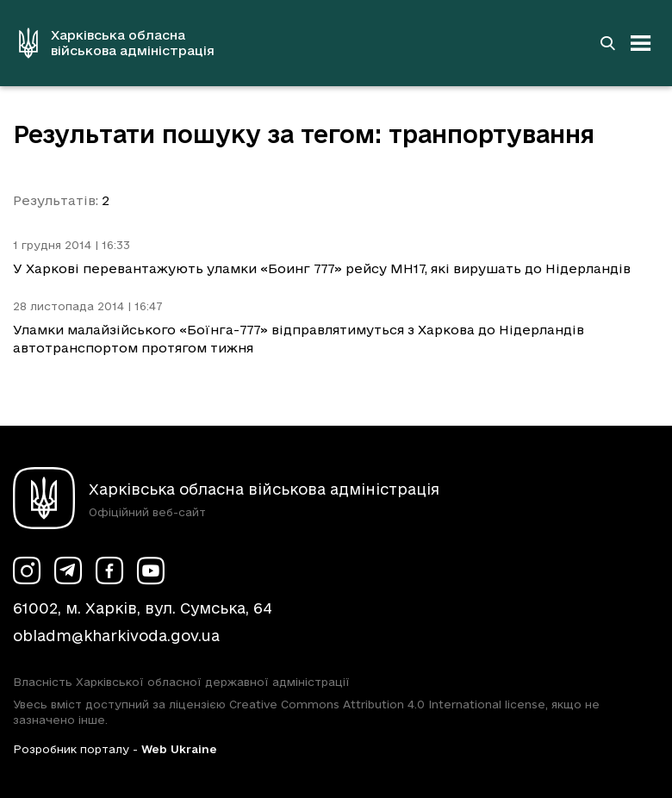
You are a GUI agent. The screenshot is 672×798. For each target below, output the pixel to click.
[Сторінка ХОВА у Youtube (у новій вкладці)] (151, 570)
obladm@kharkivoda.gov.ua (116, 636)
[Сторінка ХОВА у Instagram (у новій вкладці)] (27, 570)
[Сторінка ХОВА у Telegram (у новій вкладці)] (68, 570)
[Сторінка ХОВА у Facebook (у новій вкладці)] (109, 570)
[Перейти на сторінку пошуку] (607, 43)
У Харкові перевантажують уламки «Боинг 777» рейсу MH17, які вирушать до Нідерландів (322, 268)
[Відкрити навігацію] (641, 43)
